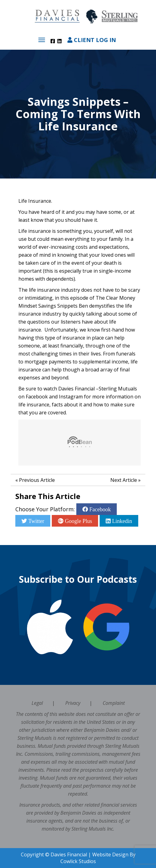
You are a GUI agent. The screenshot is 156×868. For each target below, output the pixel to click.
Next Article (124, 480)
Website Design (110, 855)
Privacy (73, 703)
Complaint (114, 703)
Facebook (99, 509)
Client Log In (92, 40)
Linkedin (121, 521)
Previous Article (37, 480)
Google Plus (78, 521)
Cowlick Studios (78, 861)
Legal (37, 703)
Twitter (36, 521)
